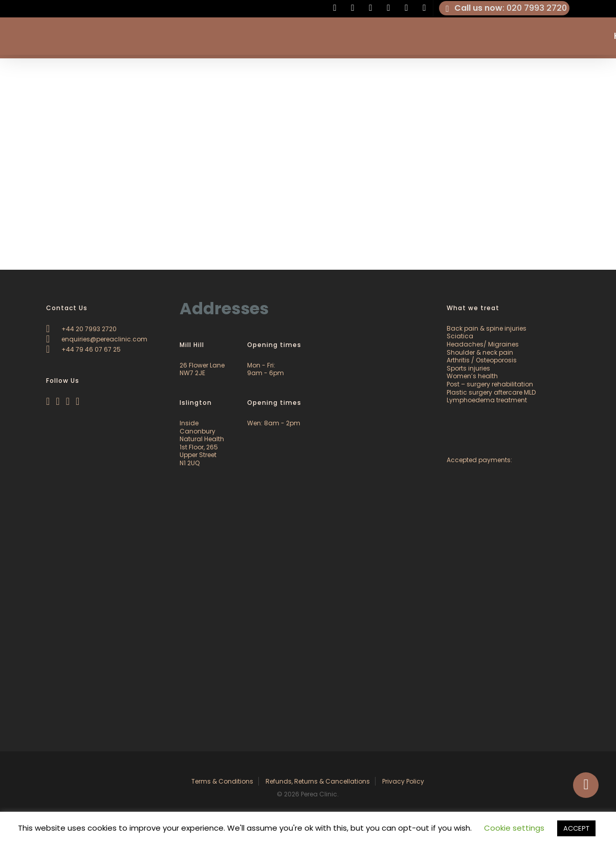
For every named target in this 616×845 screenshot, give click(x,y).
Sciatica (460, 336)
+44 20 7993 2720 (81, 329)
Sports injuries (468, 368)
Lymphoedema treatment (487, 400)
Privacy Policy (403, 781)
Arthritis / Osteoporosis (482, 360)
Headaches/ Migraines (483, 344)
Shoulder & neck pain (480, 352)
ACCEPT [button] (576, 828)
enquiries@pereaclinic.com (97, 339)
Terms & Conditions (222, 781)
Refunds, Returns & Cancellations (318, 781)
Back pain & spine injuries (487, 328)
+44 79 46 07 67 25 (83, 349)
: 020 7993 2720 (504, 8)
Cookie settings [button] (514, 828)
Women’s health (472, 376)
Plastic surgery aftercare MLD (491, 392)
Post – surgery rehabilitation (490, 384)
